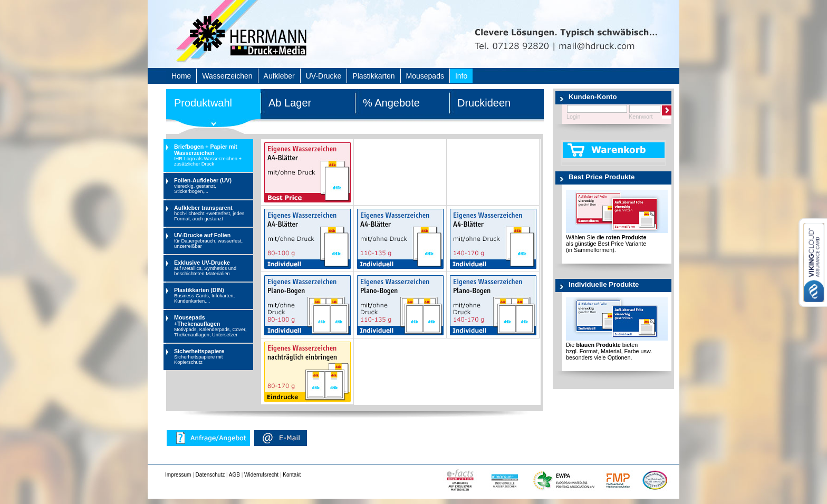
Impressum (178, 475)
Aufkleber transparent (212, 213)
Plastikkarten (373, 76)
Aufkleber (279, 76)
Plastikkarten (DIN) (212, 295)
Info (461, 76)
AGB (234, 475)
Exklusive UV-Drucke (212, 268)
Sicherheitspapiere (212, 356)
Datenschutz (210, 475)
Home (181, 76)
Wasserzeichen (227, 76)
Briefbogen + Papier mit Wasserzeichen (212, 155)
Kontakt (292, 475)
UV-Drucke (324, 76)
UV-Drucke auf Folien (212, 240)
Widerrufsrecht (261, 475)
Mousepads (425, 76)
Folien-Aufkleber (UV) (212, 186)
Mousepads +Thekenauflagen (212, 326)
